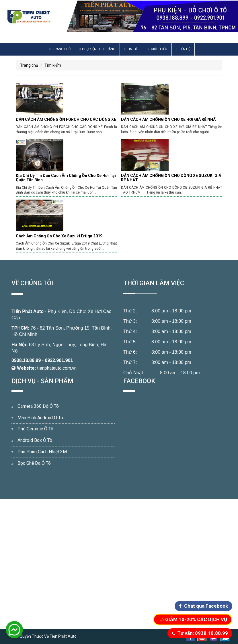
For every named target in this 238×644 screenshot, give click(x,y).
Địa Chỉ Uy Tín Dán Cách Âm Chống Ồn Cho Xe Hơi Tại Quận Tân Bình (66, 178)
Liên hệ (183, 49)
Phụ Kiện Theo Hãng (97, 49)
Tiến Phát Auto (28, 311)
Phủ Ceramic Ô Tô (35, 429)
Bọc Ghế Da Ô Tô (34, 463)
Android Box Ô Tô (35, 440)
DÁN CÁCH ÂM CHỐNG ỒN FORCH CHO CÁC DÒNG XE (66, 119)
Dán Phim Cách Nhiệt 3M (42, 452)
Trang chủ (60, 49)
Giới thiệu (158, 49)
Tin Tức (132, 49)
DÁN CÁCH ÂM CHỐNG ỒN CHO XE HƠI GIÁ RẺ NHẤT (170, 119)
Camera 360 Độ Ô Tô (38, 406)
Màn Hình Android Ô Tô (40, 418)
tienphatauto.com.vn (57, 368)
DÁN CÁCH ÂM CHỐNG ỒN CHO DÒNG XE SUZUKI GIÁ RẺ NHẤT (171, 178)
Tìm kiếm (53, 65)
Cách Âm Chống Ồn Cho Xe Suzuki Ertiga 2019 (59, 236)
